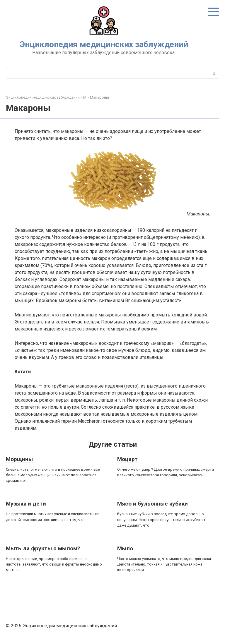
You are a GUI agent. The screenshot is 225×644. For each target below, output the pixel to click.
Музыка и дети (26, 504)
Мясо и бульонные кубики (152, 504)
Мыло (125, 548)
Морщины (19, 459)
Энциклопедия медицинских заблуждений (104, 44)
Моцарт (127, 459)
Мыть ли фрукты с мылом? (43, 548)
